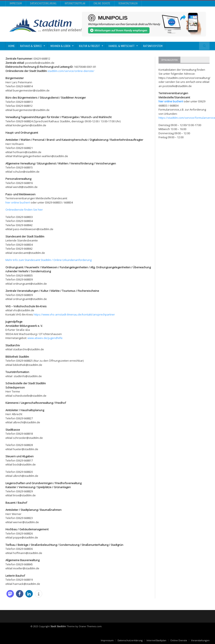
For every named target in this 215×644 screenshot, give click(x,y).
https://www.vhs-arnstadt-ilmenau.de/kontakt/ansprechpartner (74, 314)
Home (11, 46)
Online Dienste (102, 3)
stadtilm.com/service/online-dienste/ (71, 71)
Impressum (16, 3)
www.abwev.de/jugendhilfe (45, 338)
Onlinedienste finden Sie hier (24, 210)
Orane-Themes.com (90, 626)
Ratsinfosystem (153, 46)
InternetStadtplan (75, 3)
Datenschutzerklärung (43, 3)
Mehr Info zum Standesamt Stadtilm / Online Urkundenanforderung (49, 260)
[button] (10, 594)
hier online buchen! (18, 202)
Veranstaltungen (128, 3)
